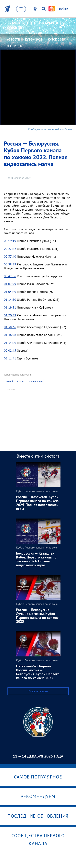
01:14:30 (10, 300)
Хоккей (9, 382)
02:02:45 (10, 350)
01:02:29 (10, 284)
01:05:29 (10, 292)
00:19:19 (10, 241)
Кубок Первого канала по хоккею (36, 25)
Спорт (21, 382)
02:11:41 (10, 358)
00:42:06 (10, 276)
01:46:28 (10, 335)
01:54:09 (10, 343)
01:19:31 (10, 307)
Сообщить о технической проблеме (50, 129)
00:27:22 (10, 249)
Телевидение (35, 382)
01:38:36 (10, 327)
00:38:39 (10, 264)
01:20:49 (10, 315)
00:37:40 (10, 256)
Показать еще (38, 691)
